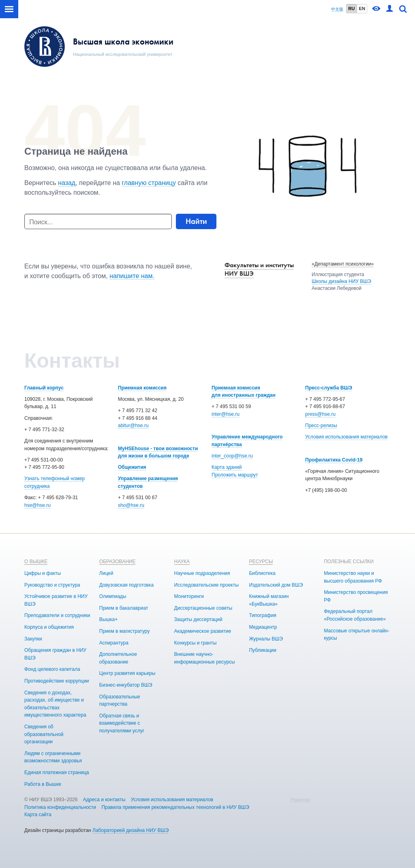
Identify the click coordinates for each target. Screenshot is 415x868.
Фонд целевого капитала (52, 669)
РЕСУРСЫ (261, 562)
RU (351, 9)
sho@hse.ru (131, 505)
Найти (196, 221)
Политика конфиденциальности (60, 807)
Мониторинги (189, 596)
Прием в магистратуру (125, 631)
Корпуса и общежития (49, 627)
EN (362, 9)
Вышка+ (108, 619)
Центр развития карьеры (127, 673)
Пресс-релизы (321, 425)
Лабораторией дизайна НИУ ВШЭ (130, 830)
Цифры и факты (43, 573)
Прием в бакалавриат (124, 608)
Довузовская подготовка (126, 585)
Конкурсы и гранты (196, 643)
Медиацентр (263, 627)
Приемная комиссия (142, 388)
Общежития (132, 467)
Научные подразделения (202, 573)
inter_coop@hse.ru (232, 456)
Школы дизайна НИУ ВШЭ (341, 281)
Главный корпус (44, 388)
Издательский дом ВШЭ (276, 585)
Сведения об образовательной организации (44, 734)
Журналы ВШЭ (266, 639)
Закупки (33, 639)
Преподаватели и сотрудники (57, 615)
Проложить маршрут (235, 475)
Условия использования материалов (346, 437)
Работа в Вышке (43, 784)
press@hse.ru (320, 414)
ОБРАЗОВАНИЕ (118, 562)
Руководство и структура (52, 585)
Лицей (106, 573)
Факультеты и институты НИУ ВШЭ (259, 269)
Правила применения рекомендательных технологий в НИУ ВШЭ (175, 807)
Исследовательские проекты (206, 585)
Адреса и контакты (104, 800)
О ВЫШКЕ (36, 562)
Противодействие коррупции (57, 681)
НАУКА (182, 562)
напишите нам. (132, 276)
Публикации (262, 650)
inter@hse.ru (226, 414)
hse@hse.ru (37, 505)
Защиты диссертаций (198, 619)
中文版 (337, 9)
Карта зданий (227, 467)
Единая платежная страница (57, 772)
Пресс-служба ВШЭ (329, 388)
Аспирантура (114, 643)
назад (67, 183)
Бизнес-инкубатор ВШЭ (126, 685)
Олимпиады (113, 596)
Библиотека (262, 573)
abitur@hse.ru (133, 425)
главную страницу (149, 183)
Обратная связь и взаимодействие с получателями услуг (122, 723)
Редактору (300, 800)
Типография (262, 615)
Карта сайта (38, 815)
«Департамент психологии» (343, 264)
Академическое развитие (203, 631)
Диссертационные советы (203, 608)
